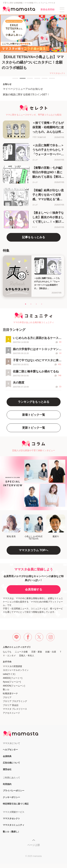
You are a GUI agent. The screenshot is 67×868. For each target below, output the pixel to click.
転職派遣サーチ (10, 694)
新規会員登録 (48, 9)
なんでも (7, 652)
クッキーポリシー (11, 797)
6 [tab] (51, 80)
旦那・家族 (37, 652)
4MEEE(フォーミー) (13, 678)
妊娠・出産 (51, 652)
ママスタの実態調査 (13, 666)
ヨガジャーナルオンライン (16, 670)
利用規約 (7, 784)
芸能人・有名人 (27, 656)
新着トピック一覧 (34, 415)
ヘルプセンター (10, 750)
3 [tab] (29, 80)
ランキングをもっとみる (34, 402)
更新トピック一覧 (34, 428)
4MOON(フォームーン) (14, 686)
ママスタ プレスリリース (15, 709)
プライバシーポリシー (14, 791)
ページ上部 (34, 845)
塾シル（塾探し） (11, 832)
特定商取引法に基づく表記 (16, 804)
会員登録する (34, 589)
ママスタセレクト (11, 819)
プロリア (7, 697)
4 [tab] (36, 80)
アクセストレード (11, 713)
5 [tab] (43, 80)
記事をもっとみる (34, 237)
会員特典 (7, 756)
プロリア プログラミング (15, 701)
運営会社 (7, 770)
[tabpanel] (33, 45)
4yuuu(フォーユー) (12, 682)
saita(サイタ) (9, 674)
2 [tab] (21, 80)
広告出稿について (11, 763)
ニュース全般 (21, 652)
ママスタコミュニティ (14, 825)
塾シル (6, 690)
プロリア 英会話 (11, 705)
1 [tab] (14, 80)
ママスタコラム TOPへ (33, 550)
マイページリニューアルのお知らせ (23, 89)
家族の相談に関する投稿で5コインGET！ (26, 94)
